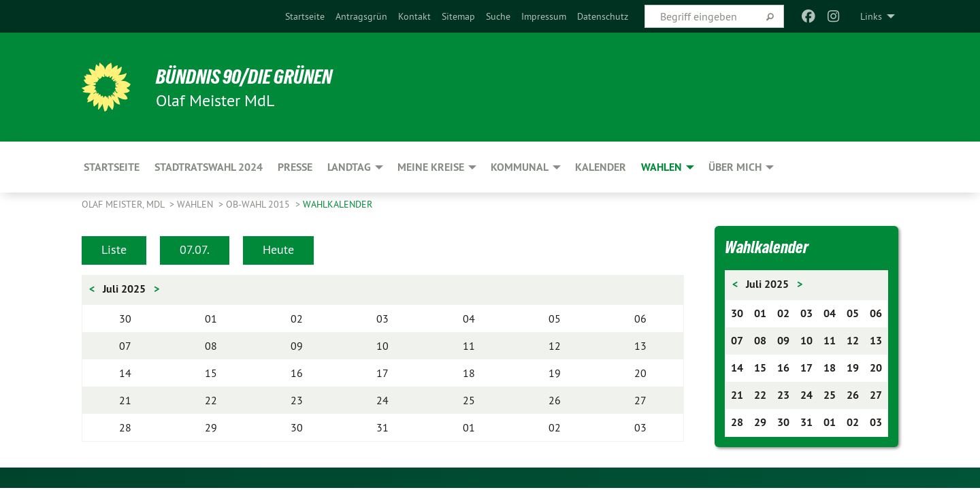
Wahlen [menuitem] (661, 167)
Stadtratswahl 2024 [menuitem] (209, 167)
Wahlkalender (338, 204)
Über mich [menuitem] (735, 167)
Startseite (305, 16)
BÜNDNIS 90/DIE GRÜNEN (249, 76)
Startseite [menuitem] (112, 167)
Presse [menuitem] (295, 167)
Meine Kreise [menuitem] (431, 167)
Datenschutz (603, 16)
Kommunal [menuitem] (520, 167)
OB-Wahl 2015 (259, 204)
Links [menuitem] (871, 16)
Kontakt (414, 16)
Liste (114, 249)
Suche (498, 16)
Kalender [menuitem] (601, 167)
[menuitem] (305, 16)
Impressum (544, 16)
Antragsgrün (361, 16)
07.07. (195, 249)
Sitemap (458, 16)
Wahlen (196, 204)
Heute (278, 249)
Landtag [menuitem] (349, 167)
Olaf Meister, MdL (124, 204)
